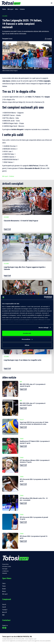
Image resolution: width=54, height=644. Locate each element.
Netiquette (5, 573)
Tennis (4, 586)
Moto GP (5, 612)
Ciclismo (22, 9)
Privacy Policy (5, 564)
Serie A (4, 605)
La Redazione (5, 571)
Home (4, 9)
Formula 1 (5, 610)
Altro (17, 9)
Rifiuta (27, 345)
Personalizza (27, 339)
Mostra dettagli (43, 327)
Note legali (5, 569)
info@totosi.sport (32, 639)
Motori (4, 591)
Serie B (4, 607)
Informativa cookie (7, 567)
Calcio (4, 583)
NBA (3, 615)
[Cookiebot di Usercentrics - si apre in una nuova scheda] (44, 297)
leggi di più (7, 229)
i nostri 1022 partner (13, 306)
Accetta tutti (27, 333)
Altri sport (10, 9)
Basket (4, 589)
